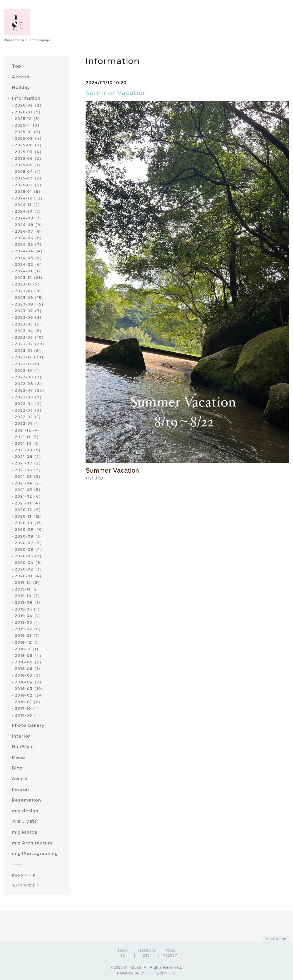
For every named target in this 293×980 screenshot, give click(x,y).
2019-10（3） (28, 596)
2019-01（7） (28, 636)
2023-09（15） (30, 298)
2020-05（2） (29, 556)
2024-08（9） (29, 225)
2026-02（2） (29, 105)
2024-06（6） (29, 238)
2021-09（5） (29, 450)
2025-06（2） (29, 158)
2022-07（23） (30, 390)
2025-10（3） (29, 132)
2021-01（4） (28, 503)
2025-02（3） (29, 185)
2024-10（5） (29, 211)
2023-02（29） (30, 344)
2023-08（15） (30, 304)
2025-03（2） (29, 178)
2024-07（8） (29, 231)
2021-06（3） (29, 470)
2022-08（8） (29, 384)
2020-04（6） (29, 563)
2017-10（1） (28, 708)
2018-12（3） (28, 642)
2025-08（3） (29, 145)
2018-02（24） (30, 695)
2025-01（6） (29, 192)
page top (275, 938)
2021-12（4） (28, 430)
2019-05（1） (28, 609)
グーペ (146, 973)
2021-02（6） (29, 496)
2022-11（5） (28, 364)
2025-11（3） (28, 125)
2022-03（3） (29, 410)
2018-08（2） (29, 662)
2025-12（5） (28, 119)
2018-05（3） (29, 675)
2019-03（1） (28, 622)
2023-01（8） (29, 351)
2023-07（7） (29, 311)
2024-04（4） (29, 251)
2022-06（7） (29, 397)
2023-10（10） (30, 291)
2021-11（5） (28, 437)
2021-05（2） (29, 477)
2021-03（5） (29, 490)
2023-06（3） (29, 317)
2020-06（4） (29, 549)
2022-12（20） (30, 357)
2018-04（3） (29, 682)
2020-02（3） (29, 569)
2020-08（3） (29, 536)
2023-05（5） (29, 324)
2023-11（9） (28, 284)
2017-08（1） (28, 715)
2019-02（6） (29, 629)
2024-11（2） (28, 205)
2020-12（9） (29, 510)
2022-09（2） (29, 377)
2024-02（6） (29, 264)
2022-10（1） (28, 371)
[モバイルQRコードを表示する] (39, 885)
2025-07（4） (29, 152)
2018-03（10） (30, 689)
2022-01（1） (28, 423)
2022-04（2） (29, 404)
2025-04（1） (29, 172)
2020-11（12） (29, 516)
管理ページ (166, 973)
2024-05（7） (29, 244)
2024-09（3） (29, 218)
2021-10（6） (28, 443)
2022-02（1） (29, 417)
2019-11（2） (28, 589)
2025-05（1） (28, 165)
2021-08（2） (29, 457)
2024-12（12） (30, 198)
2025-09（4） (29, 138)
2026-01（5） (29, 112)
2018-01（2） (28, 702)
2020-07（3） (29, 543)
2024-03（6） (29, 258)
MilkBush (133, 967)
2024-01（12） (30, 271)
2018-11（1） (28, 649)
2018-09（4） (29, 656)
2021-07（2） (29, 463)
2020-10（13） (30, 523)
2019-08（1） (28, 602)
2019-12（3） (28, 583)
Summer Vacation (116, 93)
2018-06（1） (28, 669)
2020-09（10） (30, 529)
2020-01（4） (29, 576)
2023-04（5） (29, 331)
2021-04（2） (29, 483)
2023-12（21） (29, 278)
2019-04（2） (29, 616)
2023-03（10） (30, 337)
